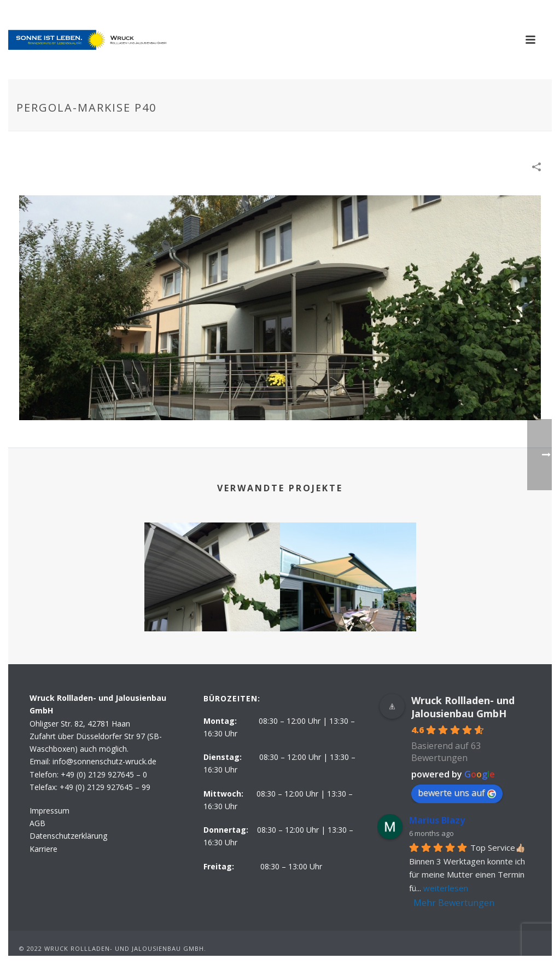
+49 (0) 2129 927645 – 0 (104, 774)
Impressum (49, 811)
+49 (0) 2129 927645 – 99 (105, 787)
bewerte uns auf (457, 793)
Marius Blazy (437, 820)
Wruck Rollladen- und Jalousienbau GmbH (463, 707)
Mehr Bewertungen (454, 903)
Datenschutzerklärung (68, 836)
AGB (37, 823)
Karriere (43, 849)
